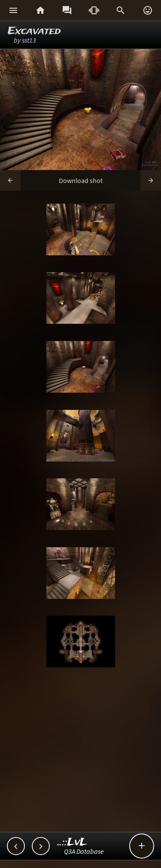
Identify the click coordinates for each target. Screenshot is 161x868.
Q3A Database (84, 851)
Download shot (81, 180)
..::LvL (72, 842)
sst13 (29, 40)
